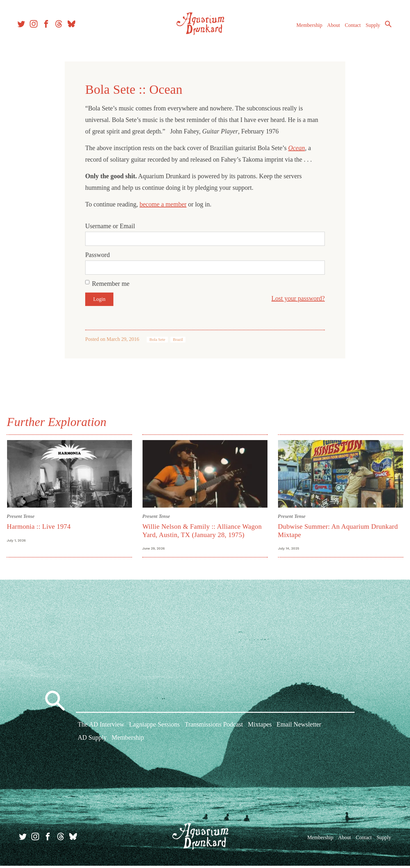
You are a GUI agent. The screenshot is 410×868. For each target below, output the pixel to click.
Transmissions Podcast (214, 728)
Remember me (111, 284)
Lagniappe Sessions (154, 728)
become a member (163, 204)
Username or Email (110, 226)
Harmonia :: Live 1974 (42, 525)
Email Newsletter (299, 728)
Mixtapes (260, 728)
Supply (369, 28)
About (330, 28)
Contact (349, 28)
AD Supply (92, 741)
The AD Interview (101, 728)
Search (384, 27)
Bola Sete (157, 340)
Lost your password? (298, 298)
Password (98, 255)
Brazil (178, 340)
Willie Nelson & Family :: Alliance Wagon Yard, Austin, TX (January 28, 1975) (203, 529)
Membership (305, 28)
